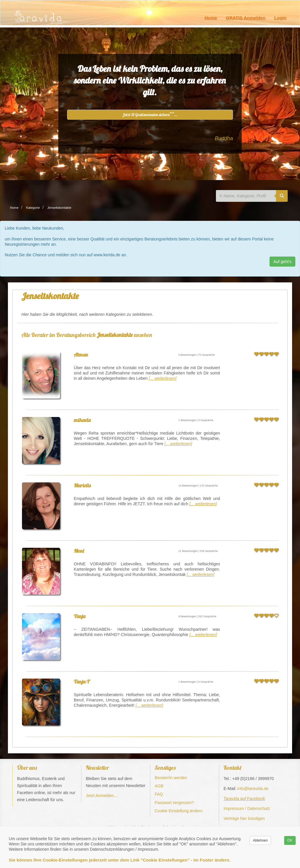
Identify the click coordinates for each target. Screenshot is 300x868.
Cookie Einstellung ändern (179, 811)
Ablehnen (260, 840)
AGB (159, 786)
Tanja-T (82, 682)
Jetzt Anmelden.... (102, 796)
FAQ (159, 794)
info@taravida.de (253, 789)
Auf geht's (282, 262)
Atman (81, 355)
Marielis (82, 485)
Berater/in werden (171, 778)
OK (290, 840)
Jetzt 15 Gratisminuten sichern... (150, 114)
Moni (79, 551)
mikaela (82, 420)
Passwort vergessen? (174, 803)
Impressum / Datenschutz (247, 808)
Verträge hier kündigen (244, 818)
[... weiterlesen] (163, 378)
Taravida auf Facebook (244, 799)
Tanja (80, 616)
